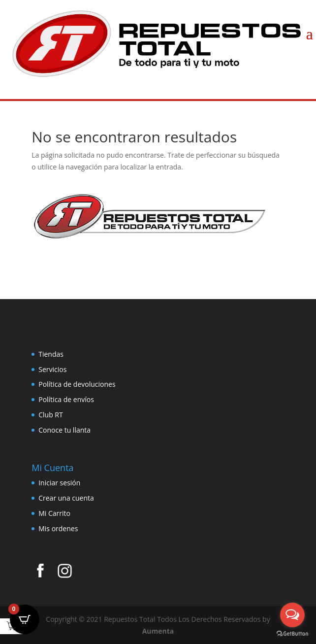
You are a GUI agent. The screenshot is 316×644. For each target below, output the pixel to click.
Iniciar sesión (59, 483)
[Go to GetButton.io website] (292, 634)
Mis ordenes (58, 528)
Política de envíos (66, 399)
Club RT (51, 415)
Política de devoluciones (77, 384)
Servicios (52, 369)
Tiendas (51, 354)
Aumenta (158, 631)
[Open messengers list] (292, 615)
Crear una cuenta (66, 498)
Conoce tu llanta (64, 430)
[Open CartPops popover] (25, 619)
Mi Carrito (54, 513)
